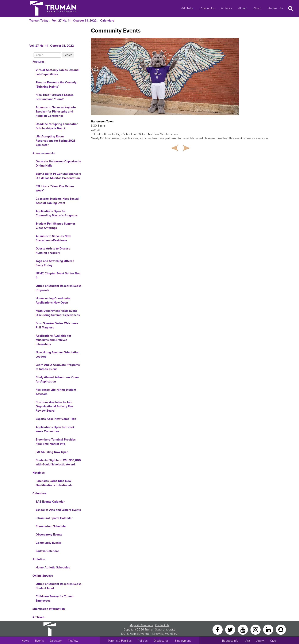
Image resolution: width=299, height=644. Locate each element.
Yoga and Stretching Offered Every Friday (55, 263)
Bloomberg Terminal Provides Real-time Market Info (56, 442)
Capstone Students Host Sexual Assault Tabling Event (57, 201)
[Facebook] (218, 629)
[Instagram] (256, 629)
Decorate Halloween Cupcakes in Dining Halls (58, 163)
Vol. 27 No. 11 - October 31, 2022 (74, 21)
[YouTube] (243, 629)
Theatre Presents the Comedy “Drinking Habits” (56, 85)
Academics (208, 8)
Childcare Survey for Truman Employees (55, 599)
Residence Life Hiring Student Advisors (56, 392)
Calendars (107, 21)
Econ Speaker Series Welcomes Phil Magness (57, 325)
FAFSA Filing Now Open (52, 452)
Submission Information (49, 609)
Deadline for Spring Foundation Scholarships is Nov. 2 (57, 126)
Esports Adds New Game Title (56, 419)
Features (39, 62)
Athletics (226, 8)
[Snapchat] (281, 629)
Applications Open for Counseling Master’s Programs (57, 213)
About (257, 8)
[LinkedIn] (269, 629)
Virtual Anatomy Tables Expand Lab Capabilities (57, 72)
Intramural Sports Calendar (54, 518)
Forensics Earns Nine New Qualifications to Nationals (54, 483)
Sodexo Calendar (47, 551)
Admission (188, 8)
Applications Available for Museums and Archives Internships (53, 340)
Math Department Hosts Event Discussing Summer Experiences (58, 313)
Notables (39, 473)
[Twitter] (231, 629)
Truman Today (39, 21)
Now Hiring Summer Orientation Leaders (57, 355)
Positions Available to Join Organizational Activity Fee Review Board (54, 406)
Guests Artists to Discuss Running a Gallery (53, 251)
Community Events (48, 543)
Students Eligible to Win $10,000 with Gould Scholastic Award (58, 462)
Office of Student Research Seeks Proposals (59, 288)
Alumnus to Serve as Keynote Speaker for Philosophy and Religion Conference (56, 112)
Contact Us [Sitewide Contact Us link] (162, 625)
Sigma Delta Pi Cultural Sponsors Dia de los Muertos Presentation (58, 176)
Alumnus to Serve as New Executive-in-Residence (53, 238)
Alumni (243, 8)
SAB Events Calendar (50, 502)
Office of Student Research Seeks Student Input (59, 586)
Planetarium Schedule (51, 526)
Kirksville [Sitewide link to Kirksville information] (158, 634)
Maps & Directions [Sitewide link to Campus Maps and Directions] (141, 625)
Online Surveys (43, 576)
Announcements (44, 153)
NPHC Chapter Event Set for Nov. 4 (58, 276)
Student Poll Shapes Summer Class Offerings (55, 226)
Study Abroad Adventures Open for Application (57, 379)
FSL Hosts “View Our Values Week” (55, 188)
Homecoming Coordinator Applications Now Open (53, 300)
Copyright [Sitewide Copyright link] (130, 630)
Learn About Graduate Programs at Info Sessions (58, 367)
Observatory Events (49, 535)
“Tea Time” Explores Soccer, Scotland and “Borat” (55, 97)
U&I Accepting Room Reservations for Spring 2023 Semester (55, 141)
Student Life (275, 8)
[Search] (47, 55)
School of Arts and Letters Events (58, 510)
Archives (38, 617)
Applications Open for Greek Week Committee (55, 429)
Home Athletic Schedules (53, 567)
